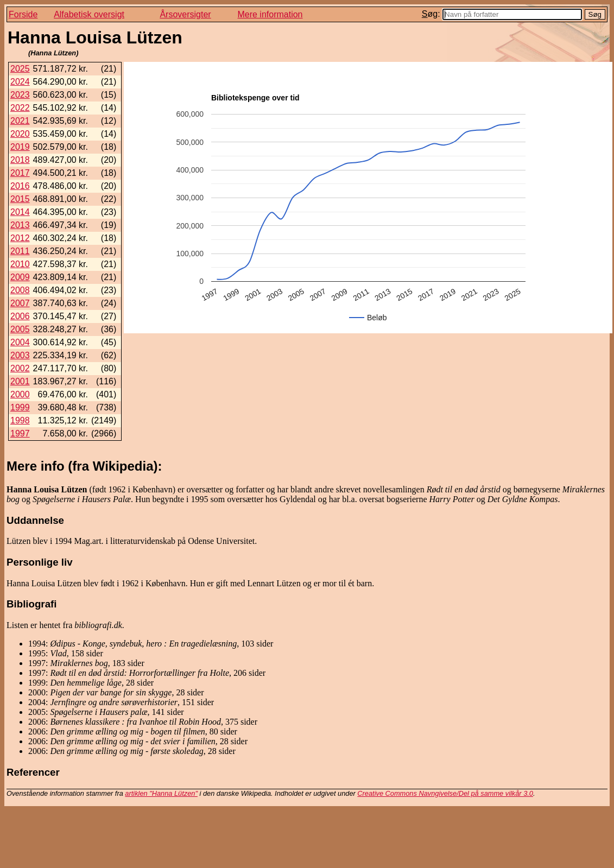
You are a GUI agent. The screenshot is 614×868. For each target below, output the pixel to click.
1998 (20, 420)
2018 (20, 160)
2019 (20, 147)
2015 (20, 199)
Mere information (270, 14)
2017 (20, 173)
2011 (20, 251)
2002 (20, 368)
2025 (20, 69)
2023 (20, 95)
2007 (20, 303)
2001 (20, 381)
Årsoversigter (185, 14)
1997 (20, 433)
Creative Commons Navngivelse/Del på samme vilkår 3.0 (445, 793)
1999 (20, 407)
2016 (20, 186)
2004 (20, 342)
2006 (20, 316)
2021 (20, 121)
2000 (20, 394)
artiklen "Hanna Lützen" (161, 793)
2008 (20, 290)
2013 (20, 225)
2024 (20, 82)
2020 (20, 134)
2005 (20, 329)
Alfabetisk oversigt (89, 14)
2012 (20, 238)
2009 (20, 277)
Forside (23, 14)
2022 (20, 108)
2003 (20, 355)
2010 (20, 264)
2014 (20, 212)
